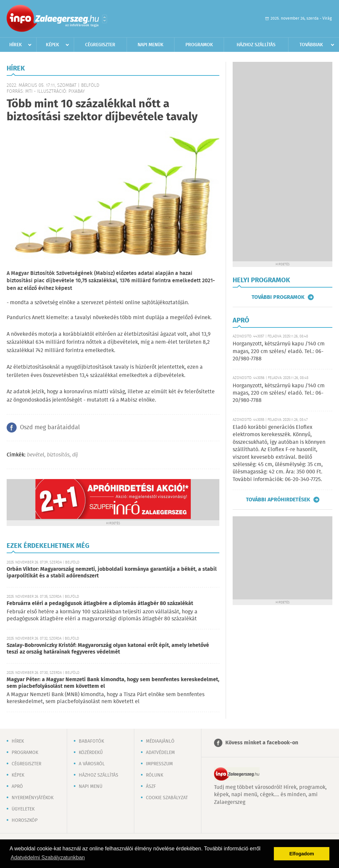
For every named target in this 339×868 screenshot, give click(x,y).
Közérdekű (91, 753)
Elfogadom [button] (302, 854)
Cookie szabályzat (167, 798)
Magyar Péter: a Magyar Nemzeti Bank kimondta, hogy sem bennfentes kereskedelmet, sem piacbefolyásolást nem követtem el (113, 683)
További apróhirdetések (278, 500)
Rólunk (155, 775)
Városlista (105, 19)
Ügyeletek (23, 809)
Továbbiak (311, 45)
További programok (278, 297)
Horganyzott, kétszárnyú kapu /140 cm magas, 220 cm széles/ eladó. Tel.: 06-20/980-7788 (279, 351)
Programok (199, 45)
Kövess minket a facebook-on (262, 743)
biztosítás (58, 455)
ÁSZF (151, 787)
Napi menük (151, 45)
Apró (17, 787)
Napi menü (91, 787)
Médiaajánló (160, 741)
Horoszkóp (25, 820)
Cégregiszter (100, 45)
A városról (92, 764)
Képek (53, 45)
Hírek (16, 45)
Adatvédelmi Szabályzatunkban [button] (48, 858)
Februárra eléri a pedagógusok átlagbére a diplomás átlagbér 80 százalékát (100, 604)
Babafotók (91, 741)
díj (75, 455)
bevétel (36, 455)
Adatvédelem (160, 753)
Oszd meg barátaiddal (50, 428)
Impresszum (159, 764)
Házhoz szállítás (256, 45)
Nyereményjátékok (33, 798)
